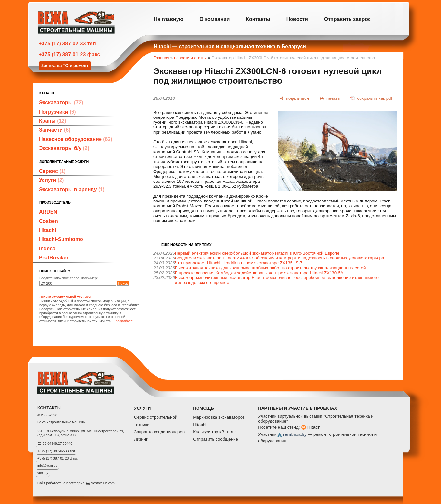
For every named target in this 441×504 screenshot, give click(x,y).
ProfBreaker (54, 258)
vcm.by (43, 473)
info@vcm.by (47, 465)
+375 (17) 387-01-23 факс (69, 55)
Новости (297, 19)
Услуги (51, 180)
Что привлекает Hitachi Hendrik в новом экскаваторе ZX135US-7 (239, 263)
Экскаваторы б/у (64, 148)
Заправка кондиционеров (159, 432)
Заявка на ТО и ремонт (65, 65)
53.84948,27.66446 (57, 443)
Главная (161, 58)
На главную (168, 19)
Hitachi (48, 230)
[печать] (330, 98)
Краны (53, 121)
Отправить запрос (347, 19)
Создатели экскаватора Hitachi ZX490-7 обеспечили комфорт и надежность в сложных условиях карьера (280, 258)
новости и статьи (190, 58)
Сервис (52, 171)
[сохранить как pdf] (371, 98)
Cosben (48, 221)
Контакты (258, 19)
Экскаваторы (61, 103)
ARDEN (48, 212)
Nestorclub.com (103, 483)
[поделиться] (294, 98)
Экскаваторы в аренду (72, 189)
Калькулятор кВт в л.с (215, 432)
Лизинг (141, 439)
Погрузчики (58, 112)
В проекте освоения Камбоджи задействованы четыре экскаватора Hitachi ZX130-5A (259, 273)
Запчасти (55, 130)
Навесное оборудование (76, 139)
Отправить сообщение (216, 439)
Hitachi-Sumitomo (61, 239)
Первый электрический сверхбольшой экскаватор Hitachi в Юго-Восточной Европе (257, 253)
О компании (215, 19)
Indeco (47, 249)
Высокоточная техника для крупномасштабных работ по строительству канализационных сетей (270, 268)
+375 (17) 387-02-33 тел (67, 44)
